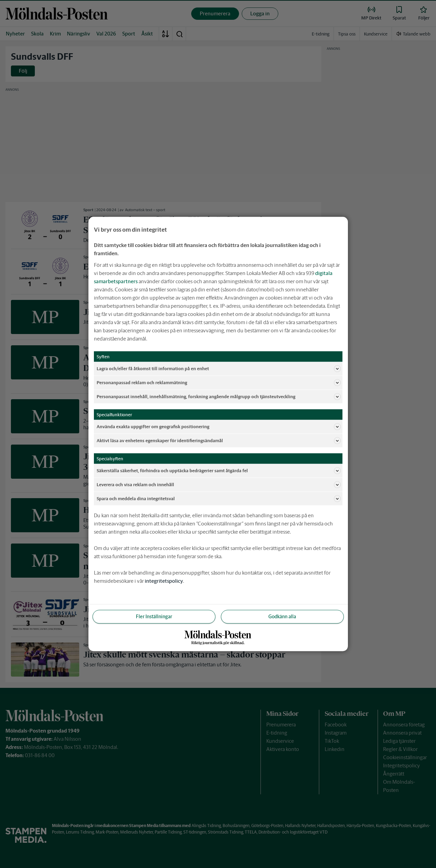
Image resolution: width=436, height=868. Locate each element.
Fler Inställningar (154, 617)
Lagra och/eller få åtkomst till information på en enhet (219, 369)
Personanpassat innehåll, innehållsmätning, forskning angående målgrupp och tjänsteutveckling (219, 397)
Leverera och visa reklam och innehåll (219, 485)
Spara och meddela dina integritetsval (219, 499)
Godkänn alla (282, 617)
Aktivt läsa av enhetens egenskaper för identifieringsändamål (219, 441)
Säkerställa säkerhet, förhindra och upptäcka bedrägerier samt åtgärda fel (219, 471)
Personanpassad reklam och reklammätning (219, 383)
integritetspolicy (164, 581)
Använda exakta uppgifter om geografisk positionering (219, 427)
